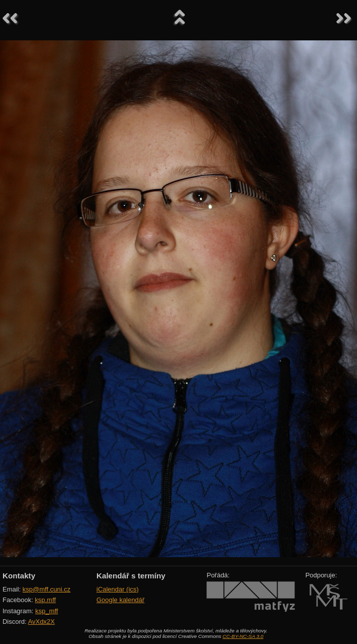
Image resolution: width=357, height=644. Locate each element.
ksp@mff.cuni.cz (47, 589)
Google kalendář (120, 600)
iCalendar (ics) (118, 589)
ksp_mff (47, 611)
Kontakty (19, 576)
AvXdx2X (41, 622)
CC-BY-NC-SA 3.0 (243, 636)
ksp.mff (45, 600)
